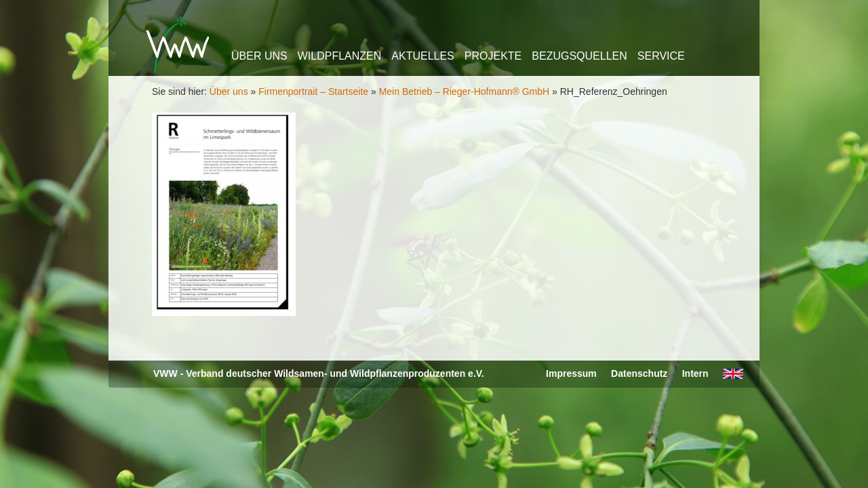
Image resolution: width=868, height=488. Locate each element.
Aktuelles (422, 56)
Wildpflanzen (340, 56)
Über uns (259, 56)
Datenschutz (639, 373)
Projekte (493, 56)
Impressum (571, 373)
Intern (695, 373)
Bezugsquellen (579, 56)
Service (661, 56)
